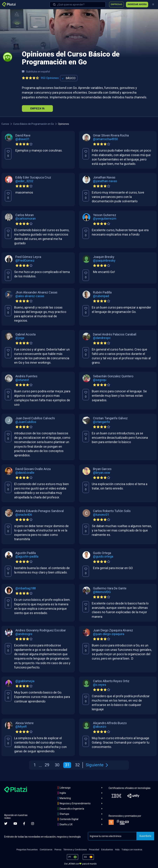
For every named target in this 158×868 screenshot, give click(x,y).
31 (67, 765)
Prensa (58, 850)
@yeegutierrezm (105, 219)
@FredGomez (25, 261)
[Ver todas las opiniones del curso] (41, 78)
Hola (117, 850)
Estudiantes (107, 850)
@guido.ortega (103, 556)
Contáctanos (46, 850)
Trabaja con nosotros (132, 850)
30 (57, 765)
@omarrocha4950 (105, 139)
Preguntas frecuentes (27, 850)
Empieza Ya (37, 108)
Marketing (65, 798)
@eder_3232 (24, 181)
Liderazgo (65, 788)
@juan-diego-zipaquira (109, 634)
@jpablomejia (25, 681)
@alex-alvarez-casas (30, 296)
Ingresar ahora (137, 4)
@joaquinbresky (104, 261)
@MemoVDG (102, 592)
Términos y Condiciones (75, 850)
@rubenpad (101, 296)
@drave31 (22, 139)
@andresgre (24, 634)
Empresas (116, 4)
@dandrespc (102, 338)
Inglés (63, 793)
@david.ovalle (25, 473)
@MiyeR (21, 727)
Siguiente (97, 765)
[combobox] (78, 5)
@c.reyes (100, 685)
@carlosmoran (26, 219)
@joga (20, 338)
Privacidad (94, 850)
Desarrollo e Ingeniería (72, 809)
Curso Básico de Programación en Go (34, 124)
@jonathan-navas (105, 181)
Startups (64, 814)
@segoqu (100, 380)
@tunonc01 (101, 515)
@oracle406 (24, 515)
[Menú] (153, 5)
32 (77, 765)
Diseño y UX (66, 824)
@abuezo (100, 727)
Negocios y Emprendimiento (75, 803)
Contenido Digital (69, 819)
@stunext (22, 380)
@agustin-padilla (27, 556)
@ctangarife (102, 422)
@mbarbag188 (26, 588)
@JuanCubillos (26, 422)
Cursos (5, 124)
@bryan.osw (102, 473)
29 (47, 765)
